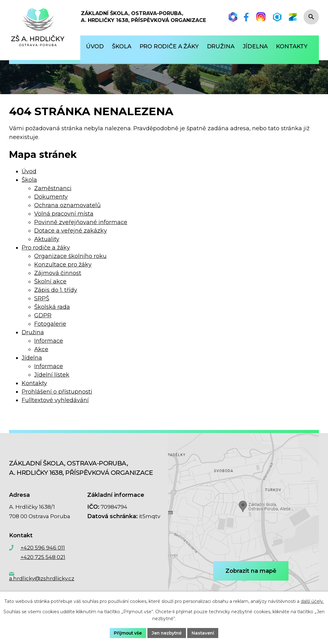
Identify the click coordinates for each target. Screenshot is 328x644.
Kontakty (34, 383)
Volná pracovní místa (64, 214)
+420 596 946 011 (43, 548)
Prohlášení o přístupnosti (57, 392)
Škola (29, 180)
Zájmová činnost (58, 273)
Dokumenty (51, 197)
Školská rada (52, 307)
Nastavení (204, 633)
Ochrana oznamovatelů (67, 205)
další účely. (312, 601)
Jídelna (32, 358)
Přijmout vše (127, 633)
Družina (33, 332)
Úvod (29, 171)
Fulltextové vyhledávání (55, 400)
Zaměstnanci (53, 188)
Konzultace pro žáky (63, 265)
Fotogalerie (50, 324)
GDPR (43, 315)
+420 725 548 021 (43, 557)
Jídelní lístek (52, 375)
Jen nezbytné (167, 633)
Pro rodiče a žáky (46, 248)
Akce (41, 349)
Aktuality (47, 239)
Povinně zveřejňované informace (81, 222)
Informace (49, 341)
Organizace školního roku (70, 256)
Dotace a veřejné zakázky (71, 231)
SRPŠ (42, 298)
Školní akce (50, 282)
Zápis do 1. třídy (56, 290)
